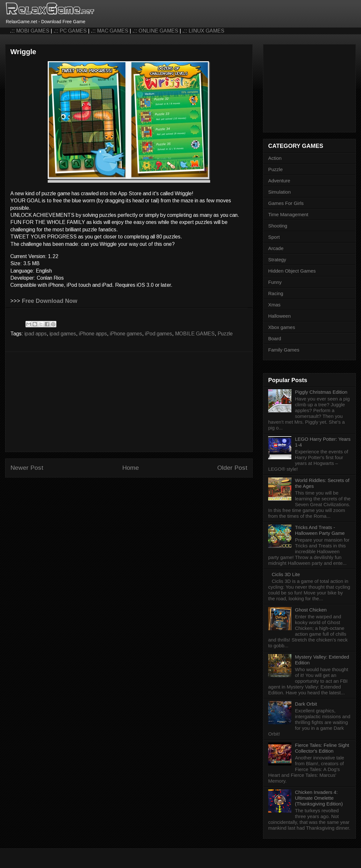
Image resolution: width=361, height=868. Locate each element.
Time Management (288, 214)
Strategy (277, 260)
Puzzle (225, 334)
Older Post (232, 468)
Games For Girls (286, 203)
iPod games (159, 334)
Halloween (279, 316)
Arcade (276, 248)
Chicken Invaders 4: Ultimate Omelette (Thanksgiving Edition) (319, 798)
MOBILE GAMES (195, 334)
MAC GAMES (113, 31)
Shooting (278, 226)
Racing (276, 293)
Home (131, 468)
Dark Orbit (306, 704)
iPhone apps (93, 334)
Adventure (279, 181)
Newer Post (27, 468)
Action (275, 158)
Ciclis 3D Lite (286, 574)
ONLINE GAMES (158, 31)
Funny (275, 282)
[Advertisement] (129, 402)
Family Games (284, 350)
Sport (274, 237)
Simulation (279, 192)
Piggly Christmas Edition (321, 392)
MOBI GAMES (33, 31)
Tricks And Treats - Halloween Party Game (320, 530)
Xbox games (282, 327)
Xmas (274, 305)
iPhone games (126, 334)
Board (275, 338)
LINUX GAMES (206, 31)
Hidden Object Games (292, 271)
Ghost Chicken (311, 610)
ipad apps (36, 334)
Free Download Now (50, 301)
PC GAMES (73, 31)
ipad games (63, 334)
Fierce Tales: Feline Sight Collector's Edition (322, 748)
